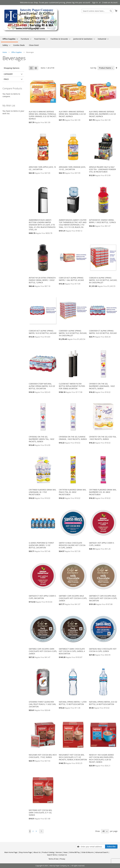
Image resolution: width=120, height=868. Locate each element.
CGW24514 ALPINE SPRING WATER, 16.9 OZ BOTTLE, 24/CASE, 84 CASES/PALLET (103, 280)
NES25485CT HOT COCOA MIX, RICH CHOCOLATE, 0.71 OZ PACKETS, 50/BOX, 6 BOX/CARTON (73, 757)
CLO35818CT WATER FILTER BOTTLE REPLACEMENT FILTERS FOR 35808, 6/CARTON (72, 386)
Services (59, 852)
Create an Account (110, 2)
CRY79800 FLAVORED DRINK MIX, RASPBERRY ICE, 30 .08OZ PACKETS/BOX (103, 492)
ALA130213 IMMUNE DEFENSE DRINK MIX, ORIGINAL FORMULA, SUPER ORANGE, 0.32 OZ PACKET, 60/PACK (43, 115)
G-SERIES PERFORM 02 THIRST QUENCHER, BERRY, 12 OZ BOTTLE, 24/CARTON (41, 545)
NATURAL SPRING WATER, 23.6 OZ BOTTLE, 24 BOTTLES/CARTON (103, 703)
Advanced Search (102, 852)
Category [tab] (8, 74)
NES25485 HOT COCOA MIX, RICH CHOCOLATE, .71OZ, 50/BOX (43, 756)
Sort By (93, 68)
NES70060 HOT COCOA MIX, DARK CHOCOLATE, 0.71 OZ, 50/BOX (40, 813)
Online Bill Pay (74, 852)
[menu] (60, 42)
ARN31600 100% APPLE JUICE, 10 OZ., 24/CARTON (42, 168)
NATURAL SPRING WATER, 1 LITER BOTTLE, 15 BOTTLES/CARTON (73, 703)
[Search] (111, 11)
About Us (37, 852)
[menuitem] (9, 39)
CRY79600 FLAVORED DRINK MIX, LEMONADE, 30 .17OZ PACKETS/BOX (42, 492)
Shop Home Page (25, 852)
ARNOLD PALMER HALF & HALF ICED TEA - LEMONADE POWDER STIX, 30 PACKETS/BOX (102, 169)
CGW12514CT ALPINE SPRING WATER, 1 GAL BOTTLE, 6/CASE (71, 279)
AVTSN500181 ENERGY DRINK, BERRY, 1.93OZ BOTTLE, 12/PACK (102, 221)
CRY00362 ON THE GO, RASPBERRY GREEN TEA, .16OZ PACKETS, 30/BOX (42, 439)
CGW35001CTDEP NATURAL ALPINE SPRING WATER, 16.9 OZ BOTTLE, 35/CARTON (42, 386)
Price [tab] (6, 79)
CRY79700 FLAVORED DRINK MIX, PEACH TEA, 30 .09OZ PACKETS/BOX (73, 492)
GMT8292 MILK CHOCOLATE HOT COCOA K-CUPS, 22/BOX (103, 650)
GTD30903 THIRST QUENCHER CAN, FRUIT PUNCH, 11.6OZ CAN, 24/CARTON (42, 704)
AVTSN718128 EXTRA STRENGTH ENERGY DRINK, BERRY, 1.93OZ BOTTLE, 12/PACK (42, 280)
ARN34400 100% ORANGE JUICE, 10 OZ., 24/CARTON (72, 168)
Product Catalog (48, 852)
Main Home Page (11, 852)
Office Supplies (17, 52)
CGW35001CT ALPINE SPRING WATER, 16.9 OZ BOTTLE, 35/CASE (103, 332)
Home (5, 52)
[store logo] (31, 20)
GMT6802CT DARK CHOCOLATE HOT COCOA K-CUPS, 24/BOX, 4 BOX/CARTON (72, 651)
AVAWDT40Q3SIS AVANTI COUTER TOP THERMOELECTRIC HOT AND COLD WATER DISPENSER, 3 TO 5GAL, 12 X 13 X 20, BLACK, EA (73, 224)
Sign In (95, 2)
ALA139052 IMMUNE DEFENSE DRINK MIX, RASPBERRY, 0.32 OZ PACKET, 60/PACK (102, 114)
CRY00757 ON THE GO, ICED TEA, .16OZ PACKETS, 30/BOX (103, 438)
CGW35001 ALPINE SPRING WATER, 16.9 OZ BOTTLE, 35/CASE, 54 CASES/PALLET (73, 333)
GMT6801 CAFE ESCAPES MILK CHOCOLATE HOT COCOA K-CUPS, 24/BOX (73, 598)
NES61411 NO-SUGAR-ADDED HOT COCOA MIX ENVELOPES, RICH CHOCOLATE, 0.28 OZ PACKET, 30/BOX (101, 758)
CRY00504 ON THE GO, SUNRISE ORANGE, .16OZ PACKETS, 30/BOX (73, 438)
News (65, 852)
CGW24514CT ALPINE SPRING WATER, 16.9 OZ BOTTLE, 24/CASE (43, 332)
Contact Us (63, 855)
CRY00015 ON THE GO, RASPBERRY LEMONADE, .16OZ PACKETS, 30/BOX (102, 386)
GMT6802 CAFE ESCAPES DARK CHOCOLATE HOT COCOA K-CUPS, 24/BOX (43, 651)
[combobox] (97, 11)
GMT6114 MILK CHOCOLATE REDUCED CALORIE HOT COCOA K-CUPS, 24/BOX (72, 545)
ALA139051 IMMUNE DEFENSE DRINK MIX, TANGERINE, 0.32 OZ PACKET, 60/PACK (72, 114)
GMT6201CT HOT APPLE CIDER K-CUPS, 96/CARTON (43, 597)
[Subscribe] (111, 847)
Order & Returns (87, 852)
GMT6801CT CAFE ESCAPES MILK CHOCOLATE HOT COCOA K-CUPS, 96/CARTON (103, 598)
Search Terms (52, 855)
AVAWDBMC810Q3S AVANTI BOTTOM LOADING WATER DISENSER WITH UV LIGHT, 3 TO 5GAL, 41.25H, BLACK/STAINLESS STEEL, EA (42, 225)
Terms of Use (53, 859)
